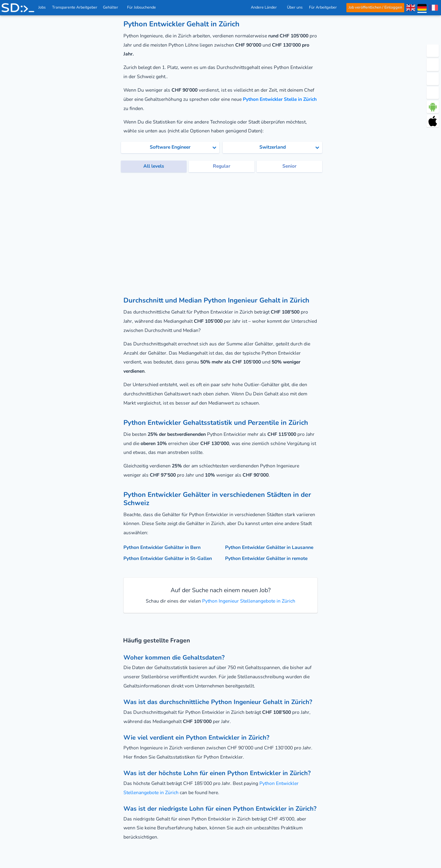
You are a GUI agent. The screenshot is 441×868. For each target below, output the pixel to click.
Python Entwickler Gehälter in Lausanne (269, 547)
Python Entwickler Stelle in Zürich (280, 99)
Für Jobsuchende (143, 7)
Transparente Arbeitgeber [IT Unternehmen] (75, 7)
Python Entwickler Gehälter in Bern (162, 547)
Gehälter (112, 7)
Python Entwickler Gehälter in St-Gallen (168, 558)
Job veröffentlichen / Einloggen (375, 7)
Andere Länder (266, 7)
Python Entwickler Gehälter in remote (266, 558)
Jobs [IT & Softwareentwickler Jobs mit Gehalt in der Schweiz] (42, 7)
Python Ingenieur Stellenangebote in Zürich (248, 601)
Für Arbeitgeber (325, 7)
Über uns (294, 7)
